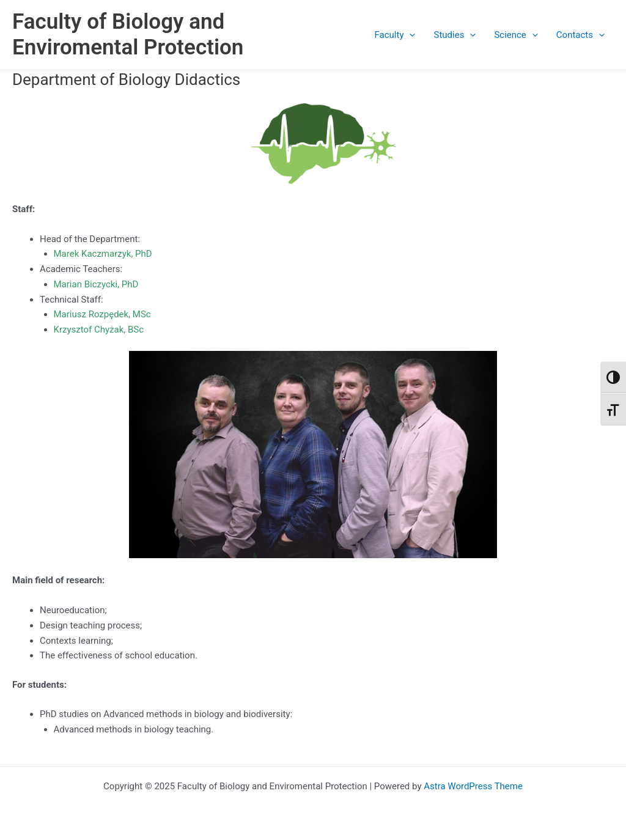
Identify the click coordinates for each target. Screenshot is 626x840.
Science (516, 35)
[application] (409, 35)
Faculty (395, 35)
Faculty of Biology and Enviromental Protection (128, 35)
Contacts (580, 35)
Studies (455, 35)
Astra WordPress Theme (473, 786)
